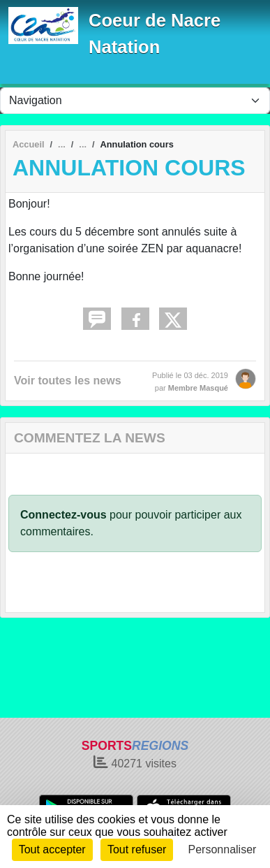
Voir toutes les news (68, 381)
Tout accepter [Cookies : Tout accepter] (52, 849)
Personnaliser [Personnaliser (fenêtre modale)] (223, 849)
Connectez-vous (63, 515)
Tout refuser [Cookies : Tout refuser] (137, 849)
